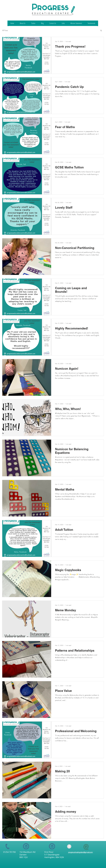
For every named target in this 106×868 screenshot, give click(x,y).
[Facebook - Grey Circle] (69, 846)
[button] (101, 31)
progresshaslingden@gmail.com (80, 852)
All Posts (5, 30)
